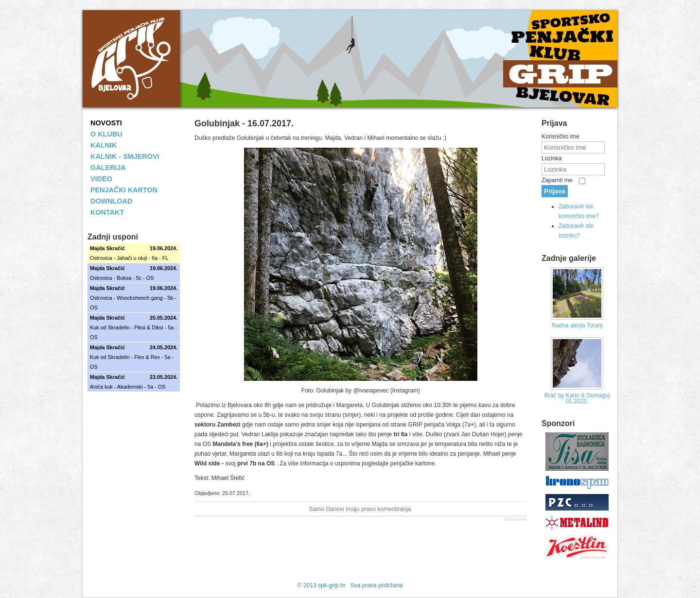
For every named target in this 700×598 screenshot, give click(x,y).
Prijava (555, 191)
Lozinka (551, 158)
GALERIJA (108, 168)
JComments (515, 519)
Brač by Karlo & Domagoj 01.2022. (577, 398)
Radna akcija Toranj (577, 325)
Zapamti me (557, 180)
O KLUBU (106, 134)
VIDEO (101, 179)
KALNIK (104, 145)
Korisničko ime (560, 137)
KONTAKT (107, 212)
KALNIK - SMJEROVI (125, 156)
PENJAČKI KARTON (124, 190)
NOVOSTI (106, 123)
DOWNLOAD (111, 201)
